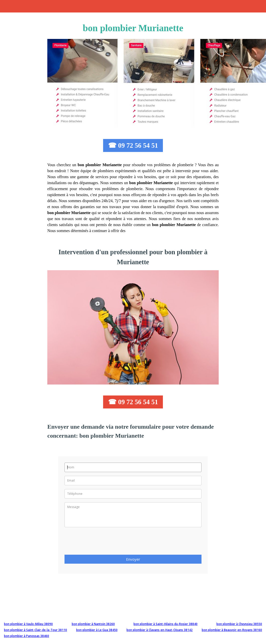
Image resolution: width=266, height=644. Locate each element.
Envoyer (133, 559)
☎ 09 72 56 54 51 (133, 145)
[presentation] (102, 542)
